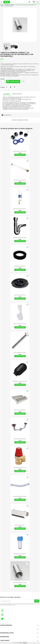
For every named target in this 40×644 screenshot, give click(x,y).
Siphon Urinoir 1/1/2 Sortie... (20, 324)
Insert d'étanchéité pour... (20, 295)
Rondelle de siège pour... (20, 266)
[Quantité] (2, 82)
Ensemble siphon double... (20, 439)
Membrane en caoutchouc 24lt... (20, 381)
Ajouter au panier (13, 82)
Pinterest (14, 87)
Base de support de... (20, 525)
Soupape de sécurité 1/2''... (20, 468)
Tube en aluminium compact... (20, 583)
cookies (20, 643)
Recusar (25, 643)
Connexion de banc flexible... (20, 237)
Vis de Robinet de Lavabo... (20, 353)
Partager (7, 87)
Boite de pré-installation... (20, 410)
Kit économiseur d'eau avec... (20, 151)
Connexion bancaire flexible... (20, 496)
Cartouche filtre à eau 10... (20, 554)
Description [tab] (7, 94)
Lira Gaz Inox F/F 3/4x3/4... (20, 180)
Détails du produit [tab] (17, 94)
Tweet (11, 87)
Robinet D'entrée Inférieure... (20, 209)
